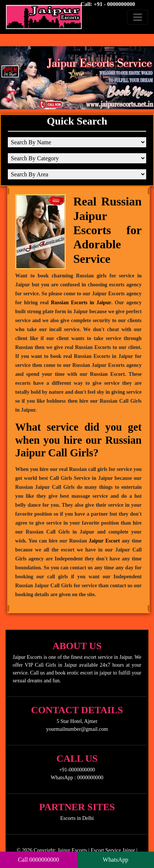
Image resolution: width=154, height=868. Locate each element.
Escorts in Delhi (77, 818)
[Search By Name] (77, 142)
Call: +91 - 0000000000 (108, 4)
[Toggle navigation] (138, 17)
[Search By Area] (77, 174)
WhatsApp (116, 860)
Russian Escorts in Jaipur (81, 303)
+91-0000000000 (77, 770)
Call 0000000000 (39, 860)
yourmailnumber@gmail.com (77, 729)
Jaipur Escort (104, 541)
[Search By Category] (77, 158)
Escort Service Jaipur (113, 850)
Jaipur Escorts (72, 850)
